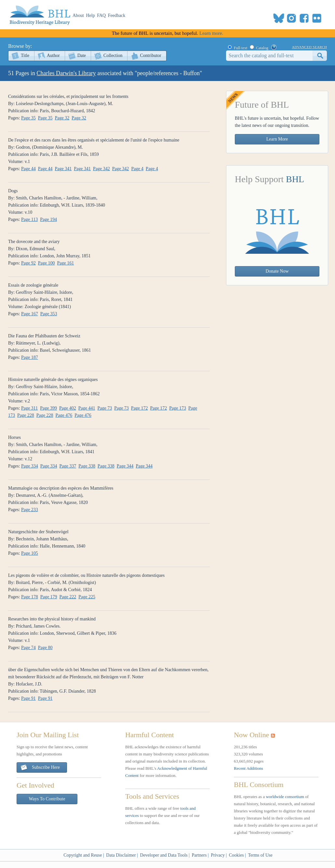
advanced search (309, 47)
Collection (113, 55)
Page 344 (125, 466)
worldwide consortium (285, 797)
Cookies (236, 855)
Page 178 (30, 597)
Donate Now (277, 271)
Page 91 (28, 698)
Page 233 (30, 510)
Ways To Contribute (47, 799)
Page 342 (101, 169)
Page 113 (29, 219)
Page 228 (26, 415)
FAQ (101, 15)
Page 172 (140, 408)
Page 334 (30, 466)
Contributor (150, 55)
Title (25, 55)
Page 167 (30, 314)
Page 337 (68, 466)
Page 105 (30, 553)
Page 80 (45, 648)
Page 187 (30, 357)
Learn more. (211, 33)
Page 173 (178, 408)
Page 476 (64, 415)
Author (53, 55)
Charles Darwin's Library (66, 73)
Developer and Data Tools (164, 855)
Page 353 (49, 314)
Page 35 (28, 118)
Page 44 (28, 169)
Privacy (218, 855)
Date (82, 55)
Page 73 (105, 408)
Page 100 (47, 263)
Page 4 (137, 169)
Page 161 (66, 263)
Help (91, 15)
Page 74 (28, 648)
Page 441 (87, 408)
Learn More (277, 139)
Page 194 (48, 219)
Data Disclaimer (121, 855)
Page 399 (48, 408)
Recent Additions (248, 768)
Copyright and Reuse (83, 855)
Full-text (241, 48)
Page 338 (87, 466)
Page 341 (63, 169)
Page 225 (87, 597)
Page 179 (49, 597)
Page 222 (68, 597)
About (78, 15)
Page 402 (68, 408)
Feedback (117, 15)
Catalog (262, 48)
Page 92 (28, 263)
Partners (199, 855)
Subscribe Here (40, 768)
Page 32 (62, 118)
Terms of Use (260, 855)
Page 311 (29, 408)
